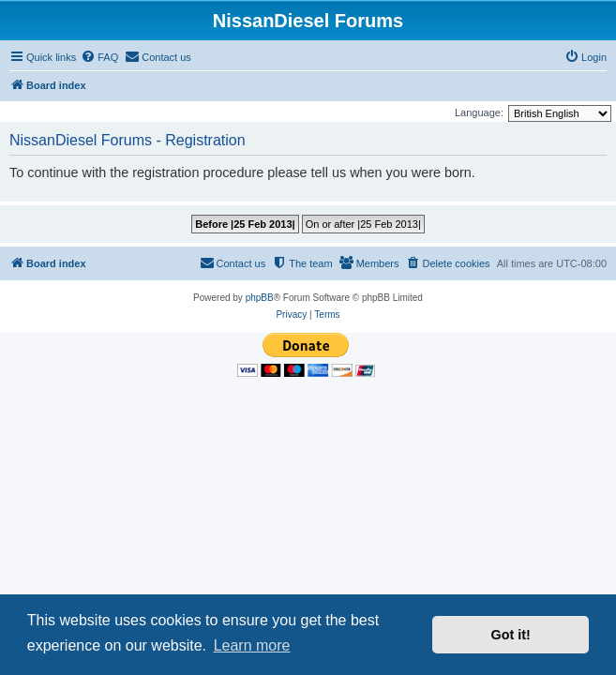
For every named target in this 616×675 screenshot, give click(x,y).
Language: (479, 112)
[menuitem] (99, 57)
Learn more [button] (252, 645)
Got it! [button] (511, 635)
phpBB (260, 298)
